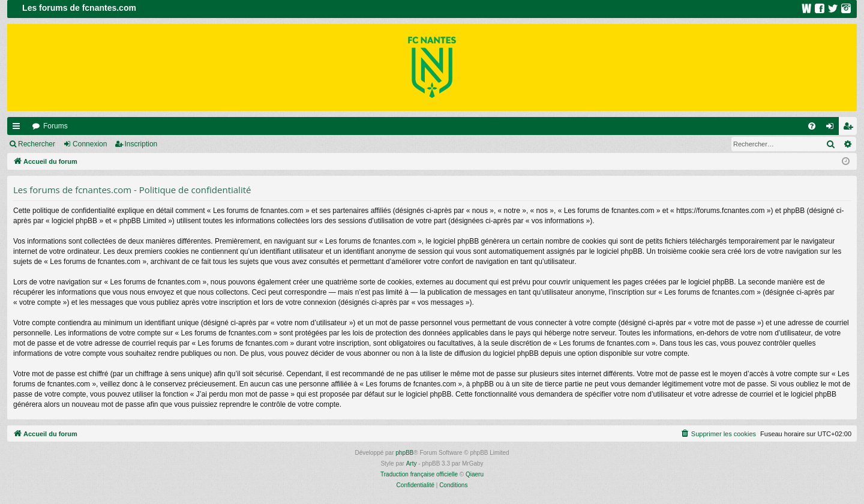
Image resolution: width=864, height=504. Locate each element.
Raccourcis (19, 128)
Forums (55, 126)
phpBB (404, 453)
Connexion (90, 144)
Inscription (141, 144)
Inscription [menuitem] (850, 128)
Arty (412, 463)
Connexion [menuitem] (832, 128)
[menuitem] (812, 126)
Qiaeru (475, 474)
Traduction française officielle (419, 474)
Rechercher (37, 144)
